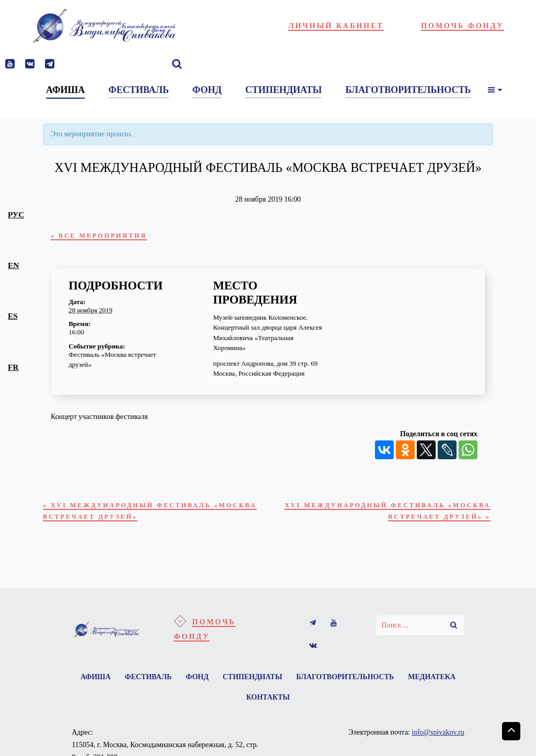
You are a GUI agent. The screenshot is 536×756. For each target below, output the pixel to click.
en (13, 265)
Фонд (228, 687)
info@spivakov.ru (438, 746)
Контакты (301, 710)
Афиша (120, 687)
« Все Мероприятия (109, 236)
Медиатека (238, 710)
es (13, 316)
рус (16, 214)
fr (13, 367)
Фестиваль (176, 687)
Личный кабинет (336, 26)
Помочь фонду (463, 26)
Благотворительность (383, 687)
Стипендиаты (287, 687)
